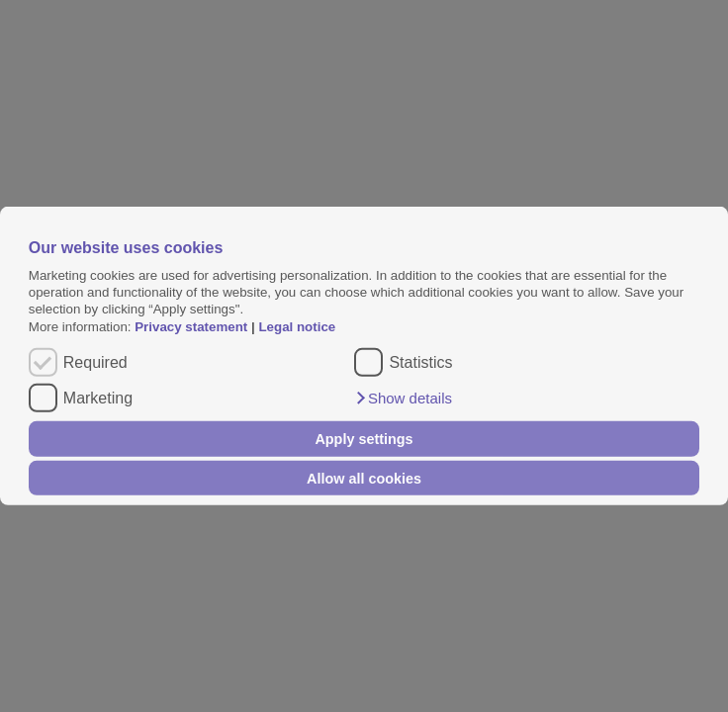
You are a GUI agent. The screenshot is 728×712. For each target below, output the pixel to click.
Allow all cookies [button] (364, 478)
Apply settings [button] (364, 439)
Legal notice (297, 327)
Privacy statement (191, 327)
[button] (403, 399)
